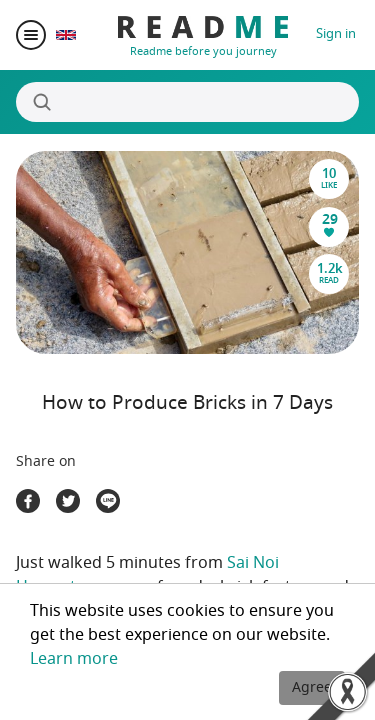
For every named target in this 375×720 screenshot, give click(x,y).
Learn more (74, 659)
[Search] (187, 102)
